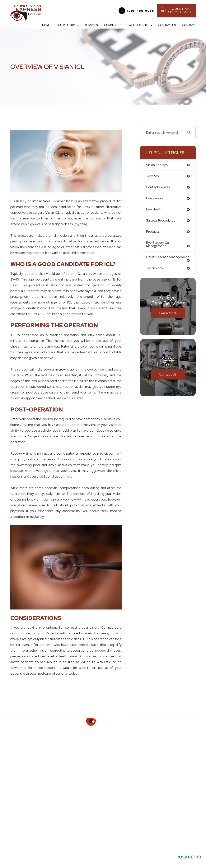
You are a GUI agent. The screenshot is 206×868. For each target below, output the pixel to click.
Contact (189, 25)
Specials (60, 783)
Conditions (113, 25)
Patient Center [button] (140, 25)
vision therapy (157, 165)
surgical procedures (161, 221)
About (10, 765)
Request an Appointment (73, 777)
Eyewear (12, 777)
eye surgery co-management (158, 245)
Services (91, 25)
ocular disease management (168, 257)
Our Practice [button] (68, 25)
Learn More (168, 313)
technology (155, 269)
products (153, 232)
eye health (154, 210)
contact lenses (158, 187)
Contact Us (167, 25)
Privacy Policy (45, 861)
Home (46, 25)
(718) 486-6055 (141, 11)
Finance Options (66, 771)
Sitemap (61, 861)
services (152, 176)
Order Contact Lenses (71, 759)
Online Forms (64, 765)
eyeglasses (154, 198)
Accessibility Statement (20, 861)
